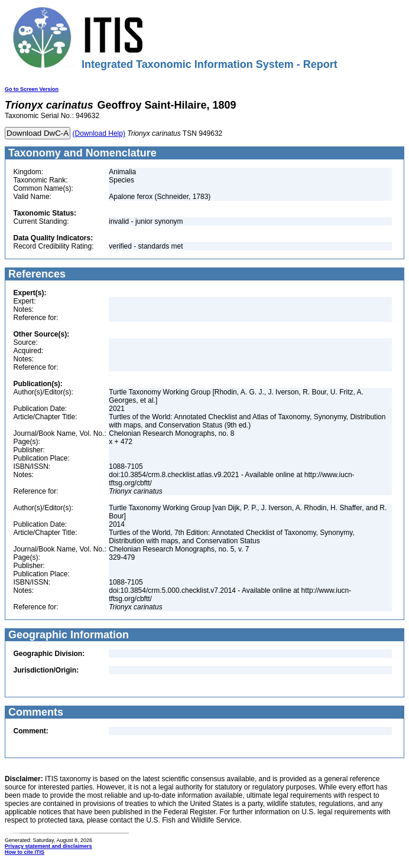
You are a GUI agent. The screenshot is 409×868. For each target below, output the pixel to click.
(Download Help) (99, 133)
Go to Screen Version (32, 89)
